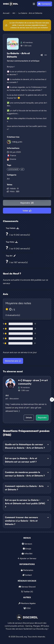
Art (8, 179)
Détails (29, 418)
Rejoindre (27, 203)
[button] (34, 4)
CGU (28, 608)
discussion (14, 399)
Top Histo (12, 242)
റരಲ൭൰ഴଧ (17, 142)
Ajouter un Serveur (28, 558)
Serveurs (28, 544)
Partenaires (28, 570)
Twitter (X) (28, 592)
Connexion (45, 4)
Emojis (28, 549)
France (11, 155)
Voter (27, 211)
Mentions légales (28, 603)
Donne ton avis (13, 361)
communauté (13, 169)
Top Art (11, 256)
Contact (28, 575)
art (22, 169)
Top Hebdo (12, 228)
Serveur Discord (28, 587)
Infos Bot (28, 554)
